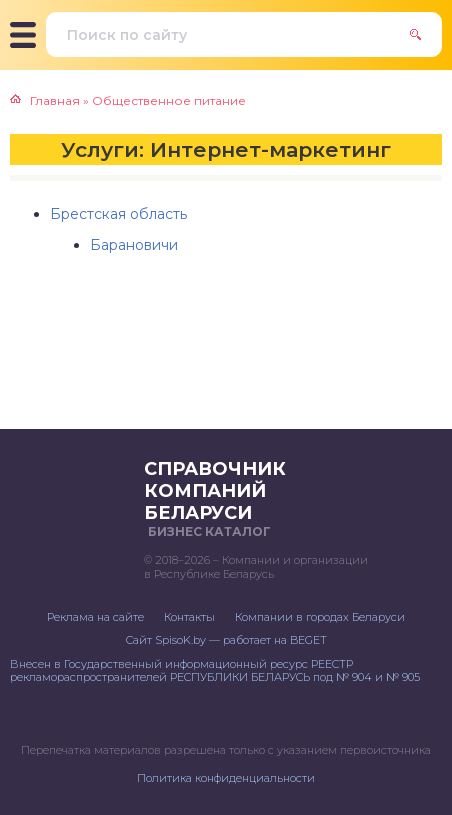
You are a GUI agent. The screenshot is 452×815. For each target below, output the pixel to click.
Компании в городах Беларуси (320, 617)
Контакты (189, 617)
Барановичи (134, 245)
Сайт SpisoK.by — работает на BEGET (226, 640)
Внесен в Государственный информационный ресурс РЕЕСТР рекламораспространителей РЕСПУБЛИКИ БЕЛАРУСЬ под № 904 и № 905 (215, 670)
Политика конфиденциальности (226, 778)
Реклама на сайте (95, 617)
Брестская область (118, 214)
